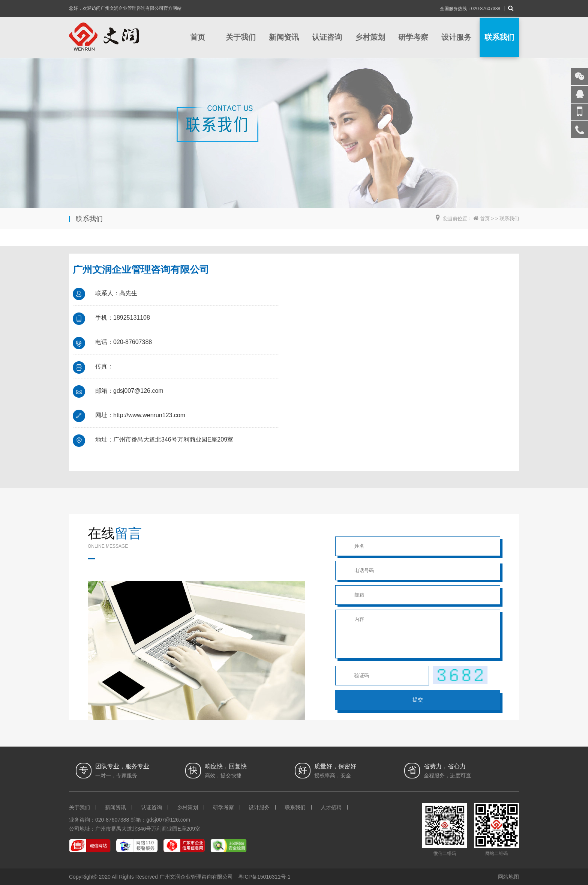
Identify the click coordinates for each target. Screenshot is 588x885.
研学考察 (413, 37)
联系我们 (499, 37)
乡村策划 (370, 37)
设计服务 (456, 37)
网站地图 (508, 877)
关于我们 (241, 37)
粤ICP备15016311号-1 (264, 877)
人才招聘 (331, 807)
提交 (418, 700)
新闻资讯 (284, 37)
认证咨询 (327, 37)
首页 (198, 37)
